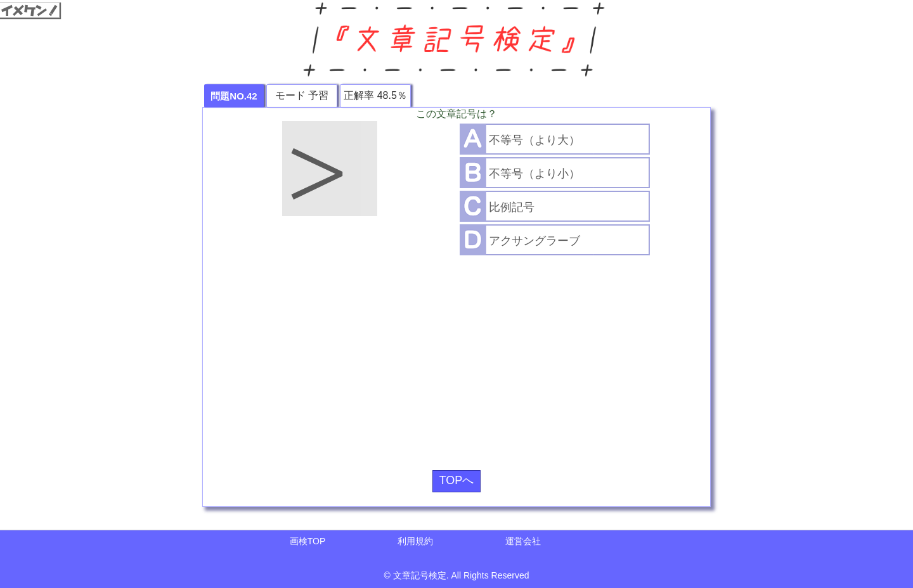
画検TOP (308, 541)
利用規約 (415, 541)
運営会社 (523, 541)
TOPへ (457, 480)
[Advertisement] (456, 358)
